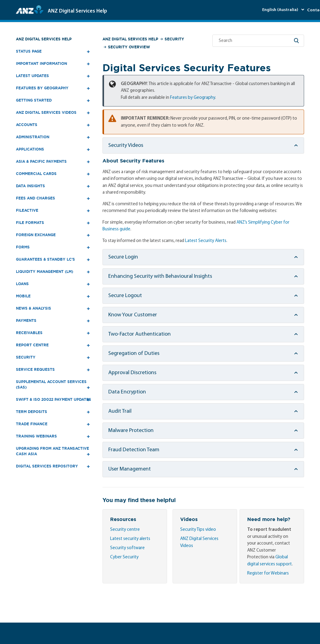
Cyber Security (124, 557)
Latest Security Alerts (206, 241)
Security (174, 39)
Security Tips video (198, 530)
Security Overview (129, 47)
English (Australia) (281, 10)
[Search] (258, 41)
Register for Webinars (268, 573)
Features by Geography (193, 98)
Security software (127, 548)
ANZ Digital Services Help (44, 39)
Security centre (125, 530)
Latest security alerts (130, 539)
